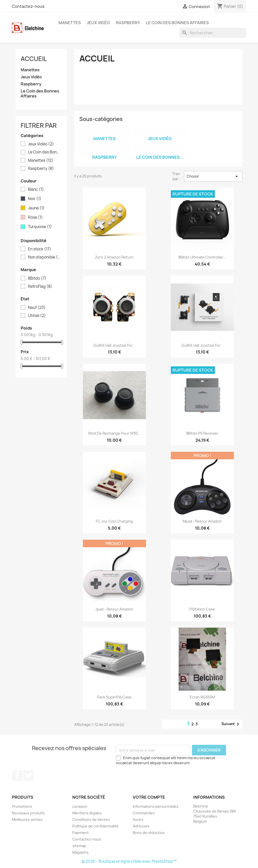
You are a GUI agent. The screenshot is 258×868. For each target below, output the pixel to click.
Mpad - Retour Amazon (202, 521)
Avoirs (138, 819)
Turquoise (40, 227)
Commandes (144, 813)
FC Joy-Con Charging (114, 521)
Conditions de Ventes (91, 819)
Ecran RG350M (202, 697)
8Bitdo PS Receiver (202, 433)
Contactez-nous (28, 6)
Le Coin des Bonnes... (160, 157)
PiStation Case (202, 609)
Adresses (141, 826)
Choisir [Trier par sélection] (213, 176)
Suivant (231, 724)
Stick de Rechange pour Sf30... (114, 433)
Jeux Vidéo (98, 23)
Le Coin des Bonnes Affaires (177, 23)
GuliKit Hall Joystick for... (114, 345)
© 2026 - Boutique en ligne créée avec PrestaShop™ (129, 861)
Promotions (22, 806)
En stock (40, 249)
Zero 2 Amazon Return (114, 257)
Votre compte (149, 797)
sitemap (79, 846)
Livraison (80, 806)
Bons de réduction (149, 833)
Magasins (80, 852)
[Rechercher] (213, 33)
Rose (35, 217)
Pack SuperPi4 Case (114, 697)
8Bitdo (37, 278)
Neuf (37, 308)
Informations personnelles (156, 806)
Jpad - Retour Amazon (114, 609)
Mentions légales (87, 813)
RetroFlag (40, 286)
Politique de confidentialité (95, 826)
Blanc (36, 189)
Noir (35, 199)
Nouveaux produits (28, 813)
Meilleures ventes (27, 819)
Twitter (28, 776)
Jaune (36, 208)
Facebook (17, 776)
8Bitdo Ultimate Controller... (202, 257)
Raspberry (128, 23)
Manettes (70, 23)
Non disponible (45, 257)
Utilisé (37, 316)
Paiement (80, 833)
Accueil (34, 59)
